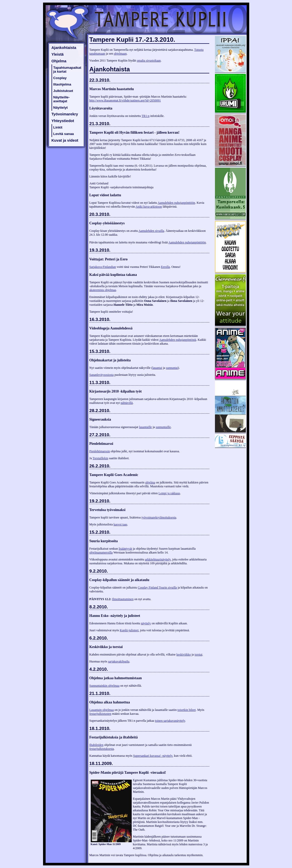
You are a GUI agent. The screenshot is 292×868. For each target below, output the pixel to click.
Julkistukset (63, 91)
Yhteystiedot (63, 121)
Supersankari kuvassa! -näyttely (153, 756)
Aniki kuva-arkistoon (149, 207)
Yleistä (58, 54)
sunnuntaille (163, 427)
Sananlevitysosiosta (102, 375)
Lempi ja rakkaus (169, 493)
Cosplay (60, 78)
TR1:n (145, 116)
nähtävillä (127, 403)
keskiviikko (183, 654)
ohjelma (150, 482)
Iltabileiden (97, 745)
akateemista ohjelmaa (103, 290)
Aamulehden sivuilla (151, 231)
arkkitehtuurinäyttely (158, 559)
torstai (198, 654)
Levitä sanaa (64, 134)
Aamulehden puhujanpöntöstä (178, 340)
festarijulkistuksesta (102, 749)
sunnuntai (172, 368)
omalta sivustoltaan (149, 61)
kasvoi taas (120, 524)
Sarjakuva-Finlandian (103, 267)
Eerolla (165, 267)
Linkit (58, 127)
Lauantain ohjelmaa (102, 710)
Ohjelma (59, 61)
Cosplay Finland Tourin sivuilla (157, 588)
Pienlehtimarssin (100, 451)
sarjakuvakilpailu (119, 661)
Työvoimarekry (65, 114)
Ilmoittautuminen (123, 599)
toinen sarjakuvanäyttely (170, 721)
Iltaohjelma (62, 84)
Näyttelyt (61, 108)
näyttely (146, 623)
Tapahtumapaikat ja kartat (67, 70)
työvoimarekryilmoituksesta (159, 517)
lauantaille (145, 427)
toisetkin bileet (186, 710)
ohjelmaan (120, 54)
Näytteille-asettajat (62, 99)
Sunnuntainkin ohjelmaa (105, 686)
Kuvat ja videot (65, 140)
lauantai (157, 368)
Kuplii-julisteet (129, 630)
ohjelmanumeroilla (101, 552)
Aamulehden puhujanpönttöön (176, 203)
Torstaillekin (100, 458)
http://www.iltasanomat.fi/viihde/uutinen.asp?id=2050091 (125, 100)
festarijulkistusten (100, 714)
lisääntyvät (126, 549)
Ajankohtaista (64, 48)
